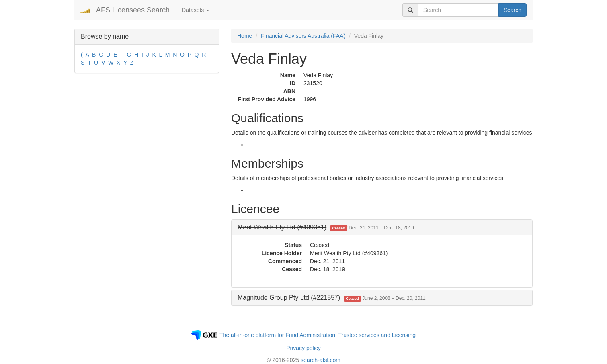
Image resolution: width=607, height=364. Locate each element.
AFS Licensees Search (133, 10)
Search (513, 10)
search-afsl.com (321, 360)
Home (245, 36)
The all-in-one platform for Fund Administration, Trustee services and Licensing (318, 335)
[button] (326, 227)
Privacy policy (303, 348)
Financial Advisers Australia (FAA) (303, 36)
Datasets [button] (196, 10)
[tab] (382, 227)
